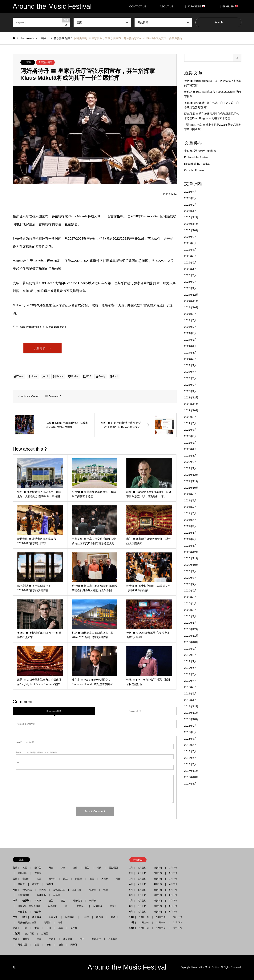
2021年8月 (191, 500)
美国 (39, 939)
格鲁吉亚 (37, 917)
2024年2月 (191, 359)
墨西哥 (52, 939)
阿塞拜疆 (70, 917)
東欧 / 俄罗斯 (21, 901)
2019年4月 (191, 681)
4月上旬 (142, 884)
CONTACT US (138, 6)
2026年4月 (191, 192)
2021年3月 (191, 533)
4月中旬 (158, 884)
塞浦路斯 (41, 895)
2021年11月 (191, 481)
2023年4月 (191, 372)
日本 (25, 928)
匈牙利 (93, 901)
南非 (60, 923)
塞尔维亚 (52, 906)
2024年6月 (191, 333)
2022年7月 (191, 430)
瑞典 (99, 868)
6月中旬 (158, 895)
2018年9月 (191, 726)
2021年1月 (191, 546)
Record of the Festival (197, 164)
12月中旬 (161, 928)
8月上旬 (142, 906)
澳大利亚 (29, 934)
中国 (37, 928)
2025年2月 (191, 282)
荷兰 (29, 62)
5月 (131, 890)
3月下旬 (173, 879)
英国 (25, 868)
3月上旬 (142, 879)
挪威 (75, 868)
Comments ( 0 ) (54, 711)
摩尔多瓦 (22, 912)
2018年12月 (191, 706)
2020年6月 (191, 591)
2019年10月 (191, 642)
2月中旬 (158, 873)
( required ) (25, 742)
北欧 (15, 868)
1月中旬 (158, 868)
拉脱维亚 (22, 873)
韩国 (61, 928)
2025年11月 (191, 224)
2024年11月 (191, 301)
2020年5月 (191, 597)
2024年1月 (191, 365)
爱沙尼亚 (114, 868)
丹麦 (51, 868)
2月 (131, 873)
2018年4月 (191, 758)
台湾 (49, 928)
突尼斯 (47, 923)
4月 (131, 884)
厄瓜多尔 (113, 939)
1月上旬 (142, 868)
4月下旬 (172, 884)
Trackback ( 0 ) (136, 711)
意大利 (42, 890)
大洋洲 (16, 934)
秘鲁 (61, 945)
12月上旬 (144, 928)
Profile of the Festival (197, 157)
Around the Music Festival (127, 967)
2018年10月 (191, 719)
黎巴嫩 (100, 917)
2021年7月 (191, 507)
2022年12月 (191, 397)
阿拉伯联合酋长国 (27, 923)
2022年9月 (191, 417)
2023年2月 (191, 385)
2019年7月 (191, 661)
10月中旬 (161, 917)
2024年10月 (191, 307)
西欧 (15, 879)
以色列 (114, 917)
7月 (131, 901)
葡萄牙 (50, 884)
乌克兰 (113, 906)
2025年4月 (191, 269)
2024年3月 (191, 353)
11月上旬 (144, 923)
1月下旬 (173, 868)
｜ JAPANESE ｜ (196, 6)
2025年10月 (191, 230)
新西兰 (45, 934)
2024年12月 (191, 295)
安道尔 (26, 879)
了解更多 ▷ (42, 348)
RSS (14, 967)
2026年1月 (191, 211)
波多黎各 (68, 939)
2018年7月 (191, 739)
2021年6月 (191, 513)
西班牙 (36, 884)
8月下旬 (172, 906)
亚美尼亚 (53, 917)
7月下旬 (172, 901)
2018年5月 (191, 751)
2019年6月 (191, 668)
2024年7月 (191, 327)
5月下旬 (172, 890)
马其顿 (92, 890)
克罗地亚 (77, 890)
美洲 (15, 939)
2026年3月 (191, 198)
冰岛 (63, 868)
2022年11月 (191, 404)
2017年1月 (191, 784)
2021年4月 (191, 526)
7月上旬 (142, 901)
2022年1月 (191, 468)
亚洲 (15, 928)
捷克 (63, 901)
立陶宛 (38, 873)
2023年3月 (191, 378)
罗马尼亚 (81, 906)
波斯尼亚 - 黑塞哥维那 (29, 906)
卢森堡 (79, 879)
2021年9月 (191, 494)
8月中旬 (158, 906)
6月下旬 (172, 895)
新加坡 (74, 928)
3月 (131, 879)
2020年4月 (191, 603)
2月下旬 (172, 873)
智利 (49, 945)
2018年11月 (191, 713)
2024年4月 (191, 346)
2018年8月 (191, 732)
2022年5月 (191, 443)
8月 (131, 906)
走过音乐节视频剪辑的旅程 (200, 151)
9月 (131, 912)
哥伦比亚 (22, 945)
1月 (131, 868)
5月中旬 (158, 890)
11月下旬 (177, 923)
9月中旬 (158, 912)
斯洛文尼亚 (59, 890)
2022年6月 (191, 436)
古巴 (82, 939)
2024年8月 (191, 320)
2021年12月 (191, 475)
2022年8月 (191, 423)
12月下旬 (177, 928)
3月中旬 (158, 879)
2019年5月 (191, 674)
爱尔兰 (38, 868)
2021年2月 (191, 539)
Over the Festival (194, 170)
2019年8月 (191, 655)
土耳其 (85, 917)
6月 (131, 895)
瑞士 (118, 879)
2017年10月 (191, 777)
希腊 (105, 890)
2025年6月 (191, 256)
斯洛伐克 (77, 901)
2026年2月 (191, 205)
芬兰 (87, 868)
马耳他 (57, 895)
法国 (39, 879)
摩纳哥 (21, 884)
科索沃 (38, 901)
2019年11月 (191, 636)
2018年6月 (191, 745)
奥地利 (105, 879)
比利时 (52, 879)
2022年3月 (191, 456)
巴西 (37, 945)
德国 (92, 879)
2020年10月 (191, 565)
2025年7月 (191, 250)
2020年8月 (191, 578)
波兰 (51, 901)
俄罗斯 (38, 912)
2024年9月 (191, 314)
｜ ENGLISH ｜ (230, 6)
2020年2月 (191, 616)
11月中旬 (161, 923)
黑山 (67, 906)
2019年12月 (191, 629)
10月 (132, 917)
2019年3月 (191, 687)
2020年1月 (191, 623)
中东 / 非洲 (20, 917)
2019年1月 (191, 700)
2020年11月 (191, 558)
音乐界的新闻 (45, 62)
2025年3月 (191, 275)
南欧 (15, 890)
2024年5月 (191, 340)
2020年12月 (191, 552)
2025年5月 (191, 263)
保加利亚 (98, 906)
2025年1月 (191, 288)
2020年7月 (191, 584)
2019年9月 (191, 649)
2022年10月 (191, 410)
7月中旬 (158, 901)
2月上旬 (142, 873)
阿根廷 (74, 945)
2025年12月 (191, 217)
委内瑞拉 (96, 939)
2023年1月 (191, 391)
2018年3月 (191, 764)
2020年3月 (191, 610)
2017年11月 (191, 771)
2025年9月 (191, 237)
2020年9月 (191, 571)
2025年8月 (191, 243)
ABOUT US (168, 6)
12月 (132, 928)
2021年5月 (191, 520)
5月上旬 (142, 890)
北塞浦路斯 (24, 895)
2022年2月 (191, 462)
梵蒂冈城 (27, 890)
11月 (132, 923)
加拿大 (26, 939)
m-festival (34, 397)
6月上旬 (142, 895)
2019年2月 (191, 694)
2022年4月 (191, 449)
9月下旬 (172, 912)
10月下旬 (177, 917)
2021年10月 (191, 488)
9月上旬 (142, 912)
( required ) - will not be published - (36, 753)
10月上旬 (144, 917)
